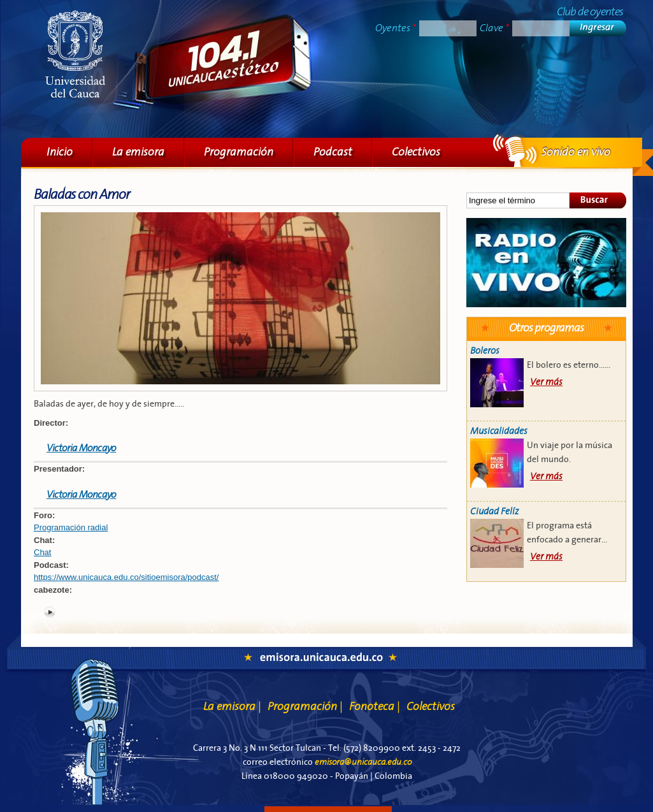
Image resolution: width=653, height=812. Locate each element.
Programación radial (71, 527)
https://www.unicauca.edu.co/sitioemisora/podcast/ (126, 577)
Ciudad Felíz (494, 511)
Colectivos (416, 152)
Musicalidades (499, 431)
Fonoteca (375, 707)
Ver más (546, 382)
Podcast (333, 152)
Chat (42, 552)
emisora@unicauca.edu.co (363, 762)
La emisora (138, 152)
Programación (239, 152)
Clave (494, 28)
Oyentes (396, 28)
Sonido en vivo (546, 263)
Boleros (485, 351)
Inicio (60, 152)
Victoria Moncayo (81, 448)
